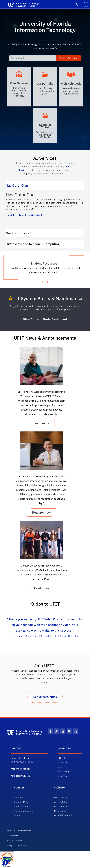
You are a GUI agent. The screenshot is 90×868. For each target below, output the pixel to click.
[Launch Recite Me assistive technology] (5, 863)
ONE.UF (62, 758)
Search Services (68, 58)
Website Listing (62, 797)
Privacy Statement (15, 841)
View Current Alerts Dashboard (45, 319)
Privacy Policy (61, 806)
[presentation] (47, 282)
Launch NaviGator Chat (31, 215)
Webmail (62, 762)
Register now (41, 512)
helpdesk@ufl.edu (21, 776)
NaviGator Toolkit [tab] (21, 233)
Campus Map (21, 802)
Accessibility (61, 802)
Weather (18, 797)
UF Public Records (64, 815)
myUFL (61, 767)
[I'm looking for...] (33, 58)
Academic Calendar (24, 811)
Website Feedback (20, 769)
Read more (41, 588)
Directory (62, 776)
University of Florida (23, 831)
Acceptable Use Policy (17, 846)
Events (18, 815)
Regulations (60, 811)
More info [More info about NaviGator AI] (10, 215)
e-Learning (63, 771)
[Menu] (86, 4)
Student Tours (21, 806)
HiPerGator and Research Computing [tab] (35, 244)
